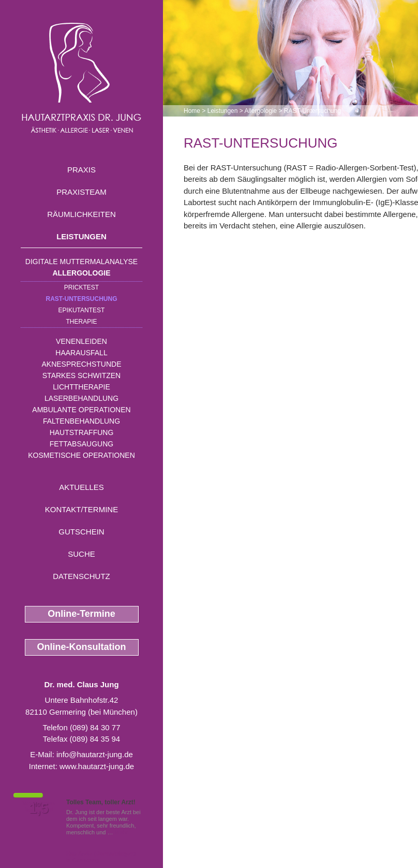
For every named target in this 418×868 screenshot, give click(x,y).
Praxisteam (81, 192)
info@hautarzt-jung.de (95, 754)
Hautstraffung (82, 432)
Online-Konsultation (82, 647)
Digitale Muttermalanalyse (81, 262)
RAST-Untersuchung (82, 299)
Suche (81, 554)
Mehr (121, 832)
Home (192, 111)
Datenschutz (81, 576)
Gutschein (81, 532)
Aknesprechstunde (81, 364)
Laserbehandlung (81, 398)
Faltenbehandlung (81, 421)
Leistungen (81, 236)
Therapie (81, 322)
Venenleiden (81, 341)
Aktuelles (81, 487)
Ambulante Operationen (81, 410)
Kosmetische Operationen (81, 455)
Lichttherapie (81, 387)
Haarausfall (81, 353)
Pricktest (81, 287)
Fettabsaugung (81, 444)
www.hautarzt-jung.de (97, 766)
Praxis (81, 170)
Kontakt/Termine (81, 509)
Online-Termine (81, 614)
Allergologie (82, 273)
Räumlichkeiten (81, 214)
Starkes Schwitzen (81, 375)
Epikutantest (82, 310)
